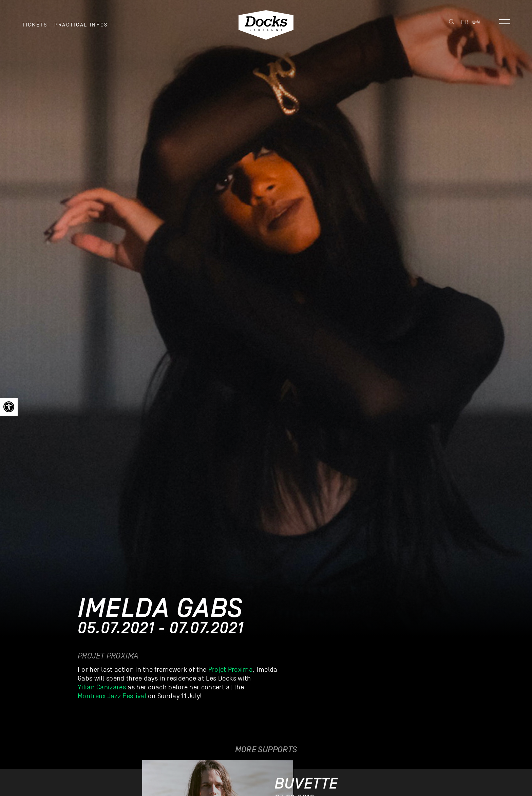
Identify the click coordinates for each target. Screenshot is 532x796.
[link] (9, 407)
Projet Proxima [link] (231, 670)
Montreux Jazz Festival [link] (112, 696)
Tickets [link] (35, 27)
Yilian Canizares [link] (102, 687)
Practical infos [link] (81, 27)
